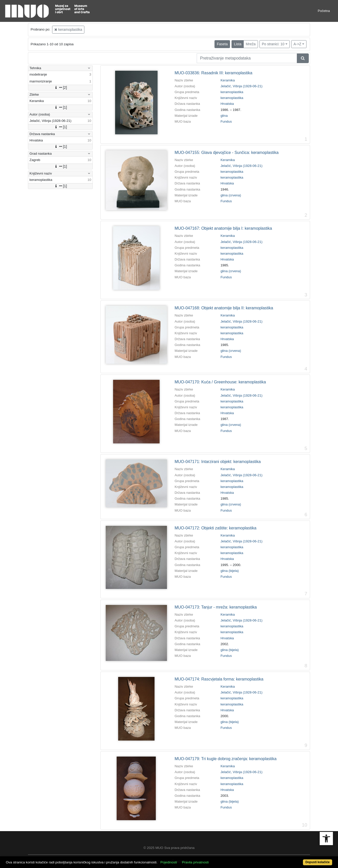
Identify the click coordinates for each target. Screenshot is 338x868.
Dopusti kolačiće (318, 862)
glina (224, 116)
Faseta (222, 44)
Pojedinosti (169, 862)
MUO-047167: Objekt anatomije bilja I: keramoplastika (223, 228)
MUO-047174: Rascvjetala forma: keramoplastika (219, 679)
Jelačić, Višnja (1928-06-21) (242, 86)
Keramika (228, 80)
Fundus (226, 121)
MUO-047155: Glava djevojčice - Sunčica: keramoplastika (227, 153)
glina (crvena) (231, 195)
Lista (238, 44)
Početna (324, 11)
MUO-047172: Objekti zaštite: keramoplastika (216, 528)
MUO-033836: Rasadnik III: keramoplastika (213, 73)
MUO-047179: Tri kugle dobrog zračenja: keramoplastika (226, 759)
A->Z (297, 44)
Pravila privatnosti (195, 862)
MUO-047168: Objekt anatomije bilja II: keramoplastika (224, 308)
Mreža (251, 44)
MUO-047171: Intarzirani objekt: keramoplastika (218, 462)
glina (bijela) (230, 571)
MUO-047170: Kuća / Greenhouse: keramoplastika (220, 382)
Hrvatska (227, 104)
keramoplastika (68, 30)
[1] (60, 107)
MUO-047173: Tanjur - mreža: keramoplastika (216, 607)
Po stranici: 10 (273, 44)
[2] (60, 88)
